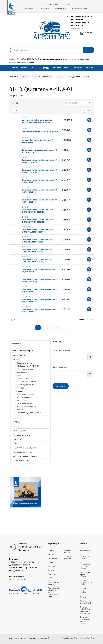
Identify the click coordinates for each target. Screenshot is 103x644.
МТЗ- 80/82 (18, 426)
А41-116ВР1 (26, 177)
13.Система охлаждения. (25, 369)
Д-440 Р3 (25, 247)
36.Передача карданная (24, 394)
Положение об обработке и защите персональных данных (54, 592)
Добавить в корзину (89, 120)
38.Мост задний (21, 400)
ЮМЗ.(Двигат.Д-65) (21, 461)
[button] (80, 8)
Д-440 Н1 (25, 207)
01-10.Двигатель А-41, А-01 (27, 366)
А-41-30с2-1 (26, 128)
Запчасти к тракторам (43, 77)
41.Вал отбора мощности (25, 406)
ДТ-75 (60, 77)
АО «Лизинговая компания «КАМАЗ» (85, 566)
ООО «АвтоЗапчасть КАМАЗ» (86, 556)
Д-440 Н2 (25, 217)
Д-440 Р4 (25, 257)
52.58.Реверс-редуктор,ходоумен (28, 413)
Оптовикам (29, 8)
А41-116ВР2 (26, 187)
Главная (14, 67)
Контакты (78, 67)
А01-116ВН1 (26, 267)
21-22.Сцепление (21, 372)
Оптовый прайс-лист (68, 557)
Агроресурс (15, 638)
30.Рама (18, 375)
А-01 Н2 (24, 277)
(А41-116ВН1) (26, 157)
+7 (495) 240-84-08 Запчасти (80, 16)
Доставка (57, 67)
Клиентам (90, 67)
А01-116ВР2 (26, 297)
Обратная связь (60, 8)
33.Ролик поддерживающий (26, 385)
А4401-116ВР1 (27, 227)
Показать (61, 386)
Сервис (51, 562)
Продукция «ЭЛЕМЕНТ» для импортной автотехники (85, 610)
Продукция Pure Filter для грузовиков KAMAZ (85, 620)
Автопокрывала (20, 355)
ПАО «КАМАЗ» (85, 550)
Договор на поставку (68, 551)
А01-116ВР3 (26, 307)
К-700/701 (17, 418)
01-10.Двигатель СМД (23, 363)
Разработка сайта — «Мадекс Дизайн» (78, 638)
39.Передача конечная (24, 403)
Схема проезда (44, 8)
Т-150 (16, 443)
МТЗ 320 (17, 422)
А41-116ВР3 (26, 197)
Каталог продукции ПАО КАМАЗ (86, 583)
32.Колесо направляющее (25, 382)
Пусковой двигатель (22, 435)
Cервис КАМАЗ (46, 68)
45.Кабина (19, 410)
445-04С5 (25, 117)
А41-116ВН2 (26, 167)
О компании (36, 68)
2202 (23, 147)
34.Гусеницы (20, 388)
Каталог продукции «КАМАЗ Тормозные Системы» (84, 593)
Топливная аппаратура (23, 452)
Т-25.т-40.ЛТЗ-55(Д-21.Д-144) (25, 448)
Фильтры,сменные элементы (25, 456)
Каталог (25, 67)
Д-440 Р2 (25, 237)
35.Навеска (19, 391)
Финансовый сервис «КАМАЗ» (85, 575)
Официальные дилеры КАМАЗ (85, 602)
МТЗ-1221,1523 (20, 431)
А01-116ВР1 (26, 287)
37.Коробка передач (23, 397)
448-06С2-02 (26, 137)
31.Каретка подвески (23, 378)
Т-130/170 (17, 439)
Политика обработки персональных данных (54, 581)
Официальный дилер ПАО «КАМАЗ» (57, 4)
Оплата (67, 67)
